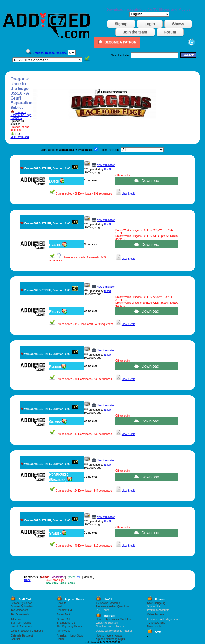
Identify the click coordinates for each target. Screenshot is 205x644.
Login (150, 24)
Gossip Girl (63, 619)
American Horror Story (70, 636)
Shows (178, 24)
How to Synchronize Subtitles (113, 619)
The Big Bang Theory (69, 626)
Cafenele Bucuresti (22, 636)
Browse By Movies (22, 607)
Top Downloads (20, 615)
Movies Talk (154, 626)
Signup (121, 24)
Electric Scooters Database (27, 631)
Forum (170, 32)
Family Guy (64, 631)
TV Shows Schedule (108, 603)
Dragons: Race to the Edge (21, 114)
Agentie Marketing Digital (111, 639)
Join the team (135, 32)
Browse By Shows (21, 603)
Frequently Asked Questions (113, 607)
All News (16, 619)
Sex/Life (62, 603)
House (61, 639)
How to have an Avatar (109, 636)
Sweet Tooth (64, 615)
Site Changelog (156, 603)
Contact (15, 639)
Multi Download (19, 137)
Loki (59, 607)
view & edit (128, 194)
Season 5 (16, 118)
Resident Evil (65, 610)
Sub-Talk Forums (21, 623)
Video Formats (156, 615)
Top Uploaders (19, 610)
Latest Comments (21, 626)
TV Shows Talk (156, 623)
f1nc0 (107, 169)
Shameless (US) (67, 623)
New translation (106, 165)
